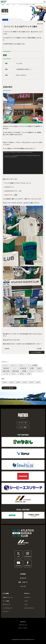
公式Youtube (18, 566)
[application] (23, 163)
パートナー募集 (22, 427)
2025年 (11, 382)
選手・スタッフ (23, 582)
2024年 (18, 382)
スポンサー (32, 371)
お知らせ (22, 374)
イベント (15, 368)
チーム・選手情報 (33, 365)
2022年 (31, 382)
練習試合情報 (6, 371)
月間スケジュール (8, 597)
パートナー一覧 (22, 423)
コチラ (25, 203)
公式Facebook (28, 566)
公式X (18, 556)
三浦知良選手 (6, 368)
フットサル (5, 374)
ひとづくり (5, 365)
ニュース (23, 586)
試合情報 (23, 574)
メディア (40, 371)
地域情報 (24, 371)
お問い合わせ (23, 622)
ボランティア (7, 604)
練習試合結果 (16, 371)
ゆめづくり (22, 365)
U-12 (26, 604)
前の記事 (7, 349)
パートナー (6, 611)
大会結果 (39, 368)
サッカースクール (29, 608)
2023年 (25, 382)
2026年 (5, 382)
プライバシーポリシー (23, 628)
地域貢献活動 (23, 368)
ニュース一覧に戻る (8, 388)
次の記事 (39, 349)
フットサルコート (8, 608)
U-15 (26, 601)
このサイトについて (23, 625)
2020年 (38, 382)
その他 (29, 374)
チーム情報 (6, 601)
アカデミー (14, 374)
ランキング (23, 578)
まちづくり (14, 365)
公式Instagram (28, 556)
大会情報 (31, 368)
